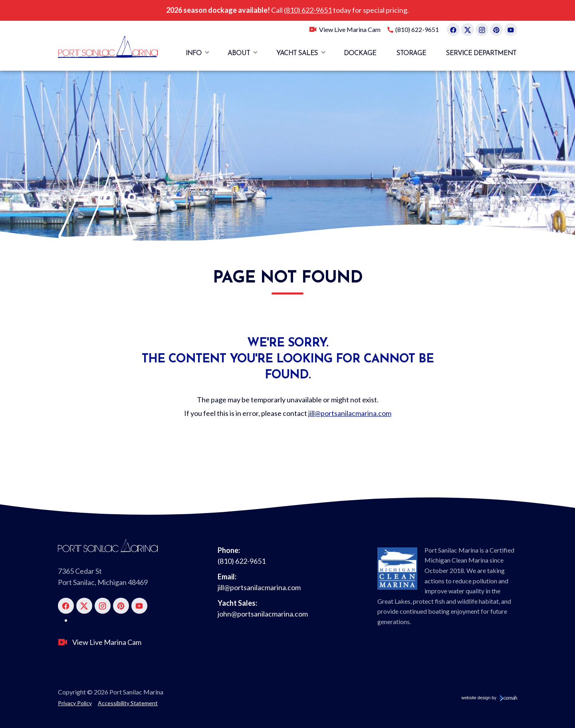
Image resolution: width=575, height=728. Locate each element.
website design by (490, 698)
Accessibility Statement (128, 703)
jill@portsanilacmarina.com (350, 413)
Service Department (481, 53)
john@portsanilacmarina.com (263, 614)
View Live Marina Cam (350, 29)
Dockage (360, 53)
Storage (411, 53)
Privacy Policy (75, 703)
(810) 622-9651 (308, 10)
